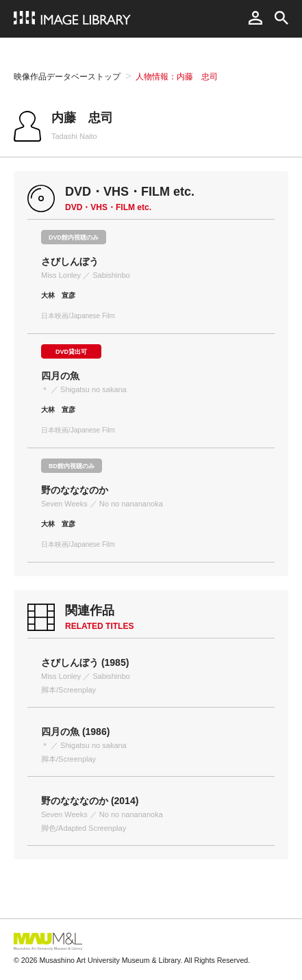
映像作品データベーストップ (67, 77)
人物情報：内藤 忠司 (177, 77)
